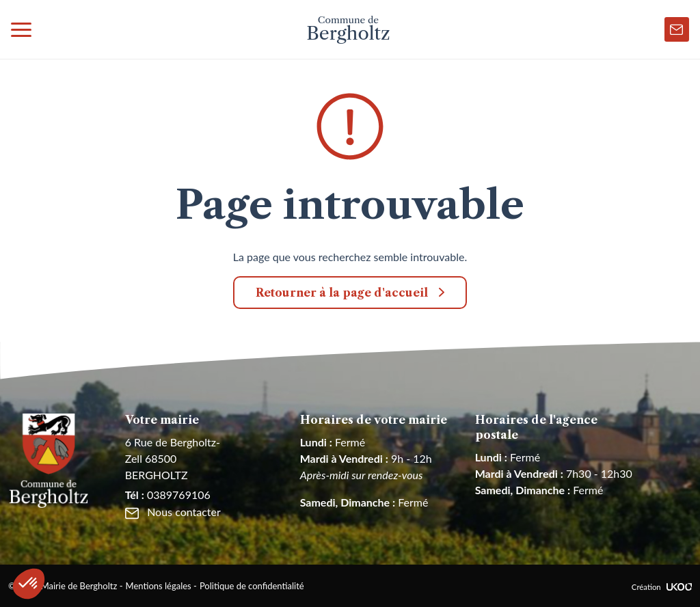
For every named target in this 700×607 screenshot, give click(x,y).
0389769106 (168, 495)
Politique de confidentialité (252, 586)
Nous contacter (173, 512)
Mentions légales (159, 586)
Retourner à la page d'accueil (342, 293)
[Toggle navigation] (21, 29)
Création (662, 587)
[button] (29, 584)
